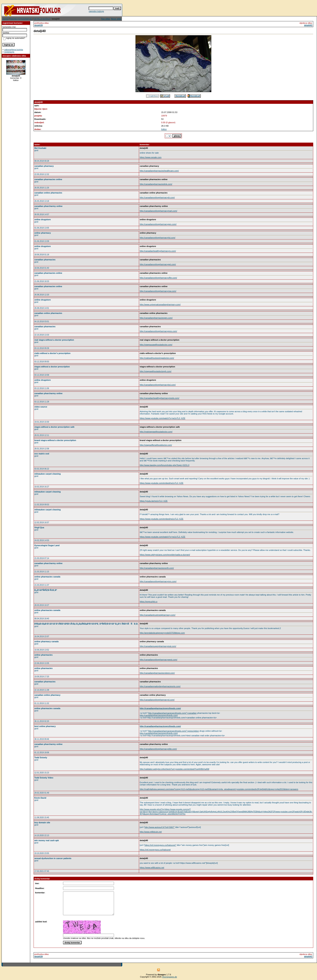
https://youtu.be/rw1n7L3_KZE (154, 501)
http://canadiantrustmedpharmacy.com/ (157, 615)
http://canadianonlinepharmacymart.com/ (158, 211)
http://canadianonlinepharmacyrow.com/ (158, 291)
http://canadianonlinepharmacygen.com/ (158, 224)
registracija (9, 52)
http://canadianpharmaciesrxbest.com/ (157, 673)
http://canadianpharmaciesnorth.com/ (157, 568)
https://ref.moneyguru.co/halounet (155, 850)
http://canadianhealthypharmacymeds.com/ (159, 398)
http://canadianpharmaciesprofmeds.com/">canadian (172, 713)
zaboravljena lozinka (14, 50)
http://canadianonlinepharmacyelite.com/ (158, 749)
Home (5, 19)
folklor (164, 129)
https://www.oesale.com (151, 157)
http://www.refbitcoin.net (151, 832)
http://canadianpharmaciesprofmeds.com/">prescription (174, 731)
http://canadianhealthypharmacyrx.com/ (158, 251)
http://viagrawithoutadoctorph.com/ (155, 371)
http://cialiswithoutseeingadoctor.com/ (157, 358)
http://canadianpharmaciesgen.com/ (156, 318)
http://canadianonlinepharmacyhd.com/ (157, 238)
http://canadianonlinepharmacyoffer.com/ (158, 278)
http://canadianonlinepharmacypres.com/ (158, 331)
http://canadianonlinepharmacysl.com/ (157, 700)
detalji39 (38, 25)
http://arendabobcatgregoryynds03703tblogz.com (162, 633)
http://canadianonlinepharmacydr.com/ (157, 197)
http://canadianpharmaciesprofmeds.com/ (160, 708)
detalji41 (308, 25)
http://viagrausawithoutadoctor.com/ (156, 345)
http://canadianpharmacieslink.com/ (156, 184)
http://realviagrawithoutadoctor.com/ (156, 432)
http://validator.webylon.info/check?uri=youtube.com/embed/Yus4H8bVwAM (174, 769)
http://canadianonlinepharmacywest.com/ (158, 660)
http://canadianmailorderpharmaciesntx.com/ (160, 686)
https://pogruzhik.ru (148, 602)
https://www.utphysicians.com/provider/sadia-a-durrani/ (165, 555)
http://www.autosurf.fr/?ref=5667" (160, 827)
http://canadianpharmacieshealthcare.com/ (159, 171)
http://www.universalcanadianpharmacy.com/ (160, 304)
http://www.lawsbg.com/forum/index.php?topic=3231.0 (164, 465)
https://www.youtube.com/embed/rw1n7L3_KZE (162, 483)
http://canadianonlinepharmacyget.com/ (158, 264)
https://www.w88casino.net (152, 868)
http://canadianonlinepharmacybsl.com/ (158, 385)
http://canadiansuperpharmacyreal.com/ (158, 646)
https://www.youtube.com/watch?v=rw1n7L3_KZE (162, 418)
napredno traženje (96, 11)
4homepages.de (170, 977)
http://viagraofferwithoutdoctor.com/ (156, 445)
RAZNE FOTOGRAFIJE (21, 19)
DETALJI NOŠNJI (42, 19)
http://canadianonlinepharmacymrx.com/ (158, 581)
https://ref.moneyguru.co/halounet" (160, 845)
